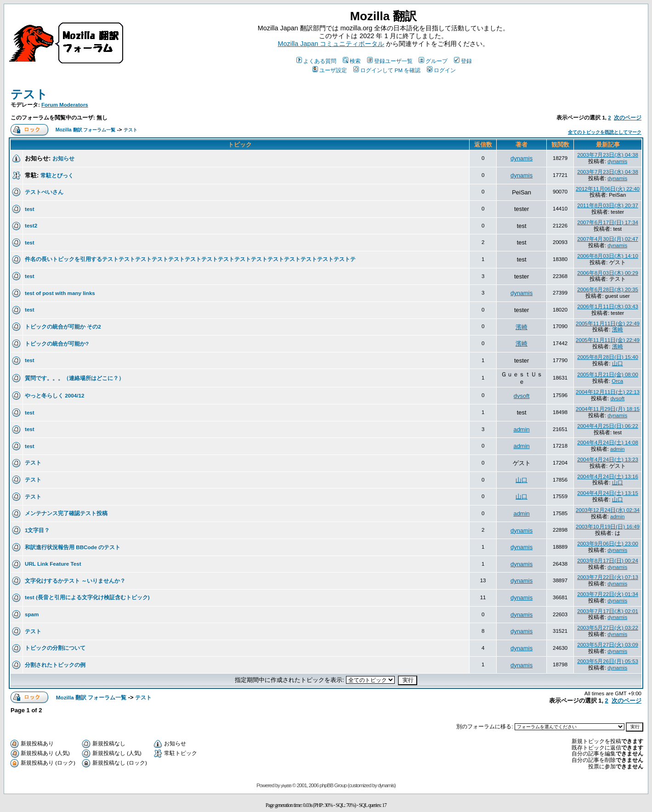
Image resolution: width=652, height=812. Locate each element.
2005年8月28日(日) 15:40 (608, 357)
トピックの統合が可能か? (57, 344)
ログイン (441, 70)
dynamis (522, 158)
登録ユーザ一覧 (390, 61)
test (30, 209)
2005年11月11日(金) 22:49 (608, 324)
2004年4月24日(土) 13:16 (608, 477)
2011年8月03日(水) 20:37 (608, 205)
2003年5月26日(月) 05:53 (608, 661)
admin (521, 429)
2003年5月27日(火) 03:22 (608, 628)
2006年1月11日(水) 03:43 (608, 307)
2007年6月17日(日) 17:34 (608, 222)
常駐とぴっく (57, 175)
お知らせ (63, 158)
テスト (29, 94)
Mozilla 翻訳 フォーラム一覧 (86, 130)
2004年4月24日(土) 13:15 (608, 493)
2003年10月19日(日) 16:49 (608, 527)
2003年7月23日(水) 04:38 (608, 155)
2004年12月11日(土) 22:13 (608, 392)
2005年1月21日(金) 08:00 (608, 375)
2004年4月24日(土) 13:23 (608, 460)
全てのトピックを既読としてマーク (605, 132)
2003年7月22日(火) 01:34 (608, 594)
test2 (31, 225)
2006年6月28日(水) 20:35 (608, 290)
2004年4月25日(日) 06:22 (608, 426)
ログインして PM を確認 (387, 70)
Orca (617, 381)
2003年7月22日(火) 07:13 (608, 577)
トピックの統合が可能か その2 (63, 327)
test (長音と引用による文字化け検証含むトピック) (87, 597)
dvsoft (522, 396)
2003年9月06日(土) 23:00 (608, 544)
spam (32, 614)
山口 (618, 363)
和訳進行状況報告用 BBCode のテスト (73, 547)
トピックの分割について (55, 648)
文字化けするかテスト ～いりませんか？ (75, 581)
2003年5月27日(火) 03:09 (608, 645)
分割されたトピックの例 (55, 665)
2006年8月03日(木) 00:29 (608, 273)
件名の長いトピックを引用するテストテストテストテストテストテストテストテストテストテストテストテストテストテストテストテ (190, 259)
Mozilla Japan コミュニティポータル (331, 44)
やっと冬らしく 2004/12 (54, 395)
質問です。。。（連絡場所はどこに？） (74, 378)
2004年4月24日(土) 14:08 (608, 443)
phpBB (286, 786)
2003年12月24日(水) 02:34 (608, 510)
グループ (433, 61)
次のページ (628, 118)
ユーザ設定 (330, 70)
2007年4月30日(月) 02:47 (608, 239)
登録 (463, 61)
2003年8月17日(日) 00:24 (608, 561)
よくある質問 (316, 61)
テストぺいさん (44, 192)
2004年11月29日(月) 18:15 (608, 409)
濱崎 (522, 327)
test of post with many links (60, 293)
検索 (352, 61)
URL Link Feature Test (53, 564)
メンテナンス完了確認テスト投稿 (66, 513)
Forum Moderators (65, 105)
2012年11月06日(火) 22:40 (608, 189)
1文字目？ (37, 530)
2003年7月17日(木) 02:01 (608, 611)
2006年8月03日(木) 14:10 (608, 256)
